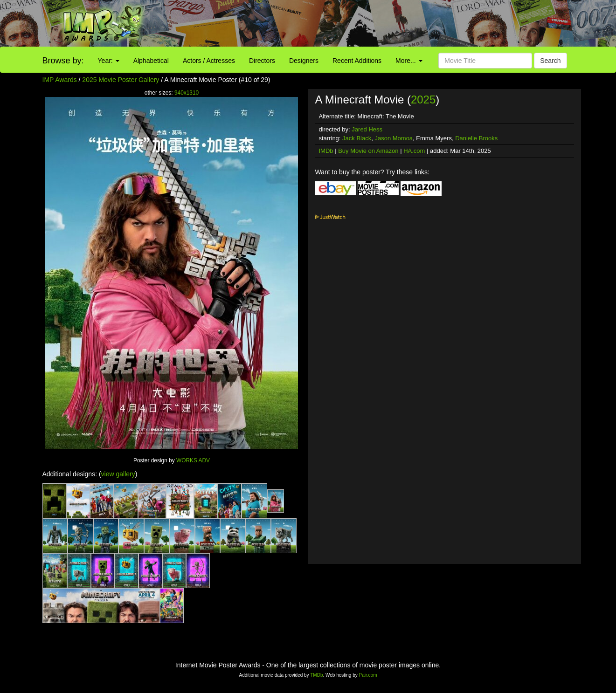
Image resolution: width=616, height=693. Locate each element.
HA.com (414, 151)
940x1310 (187, 93)
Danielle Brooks (476, 138)
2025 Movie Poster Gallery (121, 80)
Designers (304, 61)
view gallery (118, 474)
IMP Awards (60, 80)
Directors (262, 61)
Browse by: (63, 61)
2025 (423, 99)
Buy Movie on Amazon (368, 151)
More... (409, 61)
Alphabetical (151, 61)
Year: (109, 61)
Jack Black (357, 138)
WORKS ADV (193, 460)
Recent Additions (357, 61)
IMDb (326, 151)
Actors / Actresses (209, 61)
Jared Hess (367, 129)
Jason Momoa (394, 138)
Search (550, 61)
